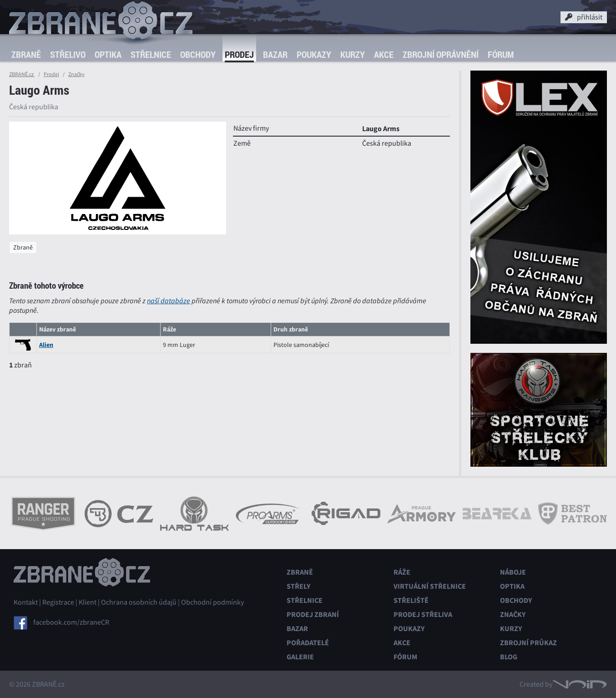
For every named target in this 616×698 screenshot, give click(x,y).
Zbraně (26, 54)
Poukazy (314, 54)
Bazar (275, 54)
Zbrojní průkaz (528, 643)
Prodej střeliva (423, 614)
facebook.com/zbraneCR (71, 622)
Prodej (239, 54)
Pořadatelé (308, 643)
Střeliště (411, 600)
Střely (298, 586)
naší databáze (169, 301)
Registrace (58, 602)
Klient (88, 602)
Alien (46, 345)
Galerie (300, 657)
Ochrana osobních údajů (139, 602)
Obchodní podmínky (212, 602)
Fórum (501, 54)
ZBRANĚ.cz (22, 74)
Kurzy (353, 54)
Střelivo (68, 54)
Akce (384, 54)
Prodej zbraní (313, 614)
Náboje (513, 572)
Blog (509, 657)
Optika (108, 54)
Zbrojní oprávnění (441, 54)
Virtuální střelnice (430, 586)
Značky (76, 74)
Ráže (402, 572)
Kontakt (26, 602)
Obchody (198, 54)
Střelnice (151, 54)
